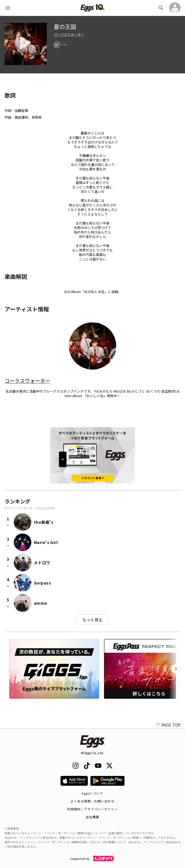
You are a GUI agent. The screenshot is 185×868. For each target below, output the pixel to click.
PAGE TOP (168, 725)
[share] (57, 45)
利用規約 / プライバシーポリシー (93, 809)
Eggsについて (92, 793)
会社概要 (92, 817)
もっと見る (92, 620)
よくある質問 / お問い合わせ (93, 801)
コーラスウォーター (69, 34)
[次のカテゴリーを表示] (176, 669)
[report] (65, 45)
